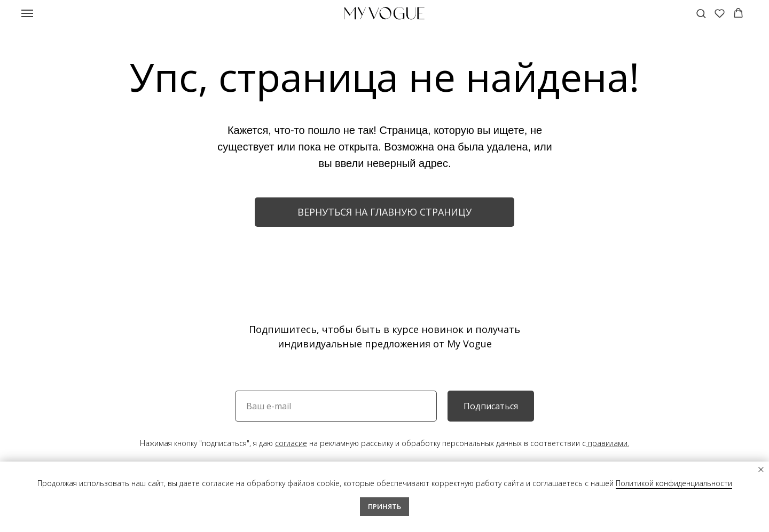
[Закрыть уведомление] (761, 470)
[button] (701, 13)
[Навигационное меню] (27, 13)
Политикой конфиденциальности (674, 483)
